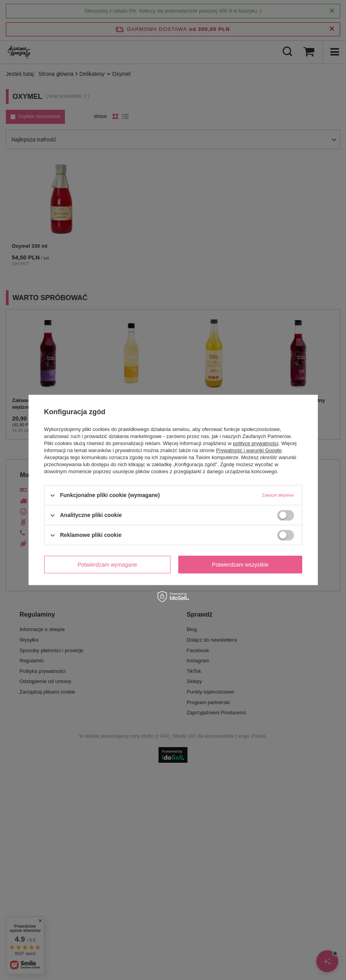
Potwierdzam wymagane (107, 565)
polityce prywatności (256, 443)
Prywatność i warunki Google (249, 450)
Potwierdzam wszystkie (240, 565)
